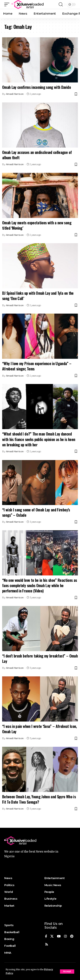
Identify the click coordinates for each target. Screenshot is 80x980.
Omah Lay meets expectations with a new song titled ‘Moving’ (37, 225)
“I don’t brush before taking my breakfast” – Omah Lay (40, 658)
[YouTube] (59, 937)
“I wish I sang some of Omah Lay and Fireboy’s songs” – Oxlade (36, 512)
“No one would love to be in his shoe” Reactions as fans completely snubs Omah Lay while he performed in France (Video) (39, 585)
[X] (52, 937)
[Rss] (47, 945)
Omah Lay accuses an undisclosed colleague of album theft (37, 155)
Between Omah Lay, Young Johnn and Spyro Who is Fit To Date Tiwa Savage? (39, 799)
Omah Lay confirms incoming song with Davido (36, 87)
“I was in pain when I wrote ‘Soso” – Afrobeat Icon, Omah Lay (39, 729)
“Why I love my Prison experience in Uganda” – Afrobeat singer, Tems (37, 366)
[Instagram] (65, 937)
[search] (61, 4)
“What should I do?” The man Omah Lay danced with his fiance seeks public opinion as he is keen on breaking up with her (39, 439)
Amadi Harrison (15, 94)
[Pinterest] (72, 937)
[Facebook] (46, 937)
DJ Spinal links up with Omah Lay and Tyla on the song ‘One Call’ (38, 296)
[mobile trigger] (8, 4)
